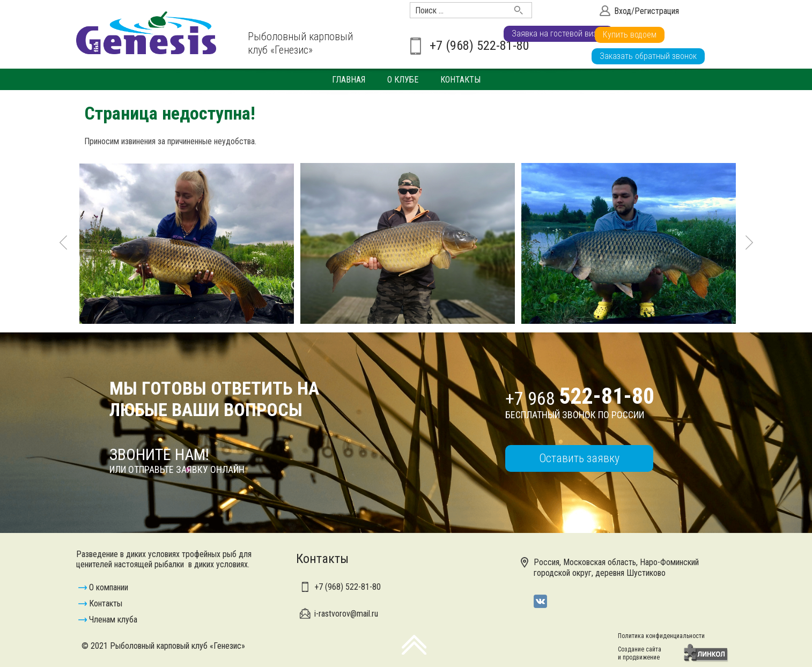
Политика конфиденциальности (661, 636)
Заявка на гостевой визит (646, 35)
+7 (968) (348, 587)
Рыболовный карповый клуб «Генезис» (300, 43)
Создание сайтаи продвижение (640, 653)
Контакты (460, 80)
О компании (109, 587)
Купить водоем (737, 35)
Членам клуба (113, 620)
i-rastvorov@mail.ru (346, 614)
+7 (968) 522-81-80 (479, 46)
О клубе (403, 80)
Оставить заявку (579, 458)
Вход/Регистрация (647, 11)
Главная (349, 80)
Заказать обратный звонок (648, 56)
